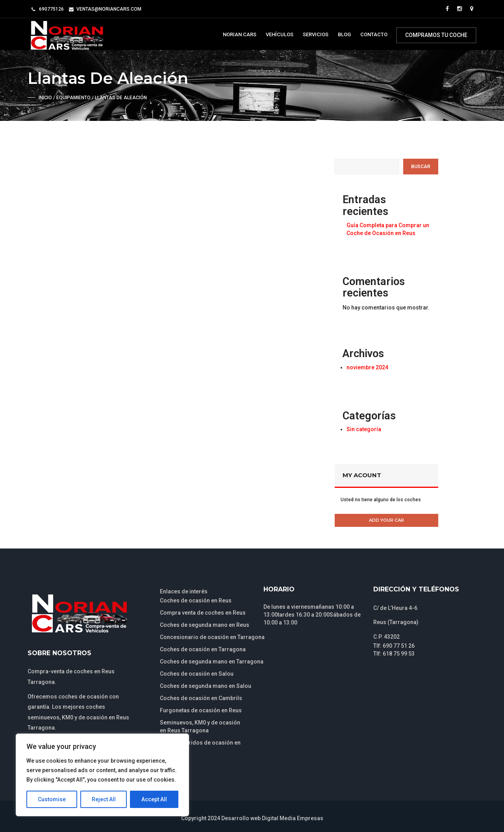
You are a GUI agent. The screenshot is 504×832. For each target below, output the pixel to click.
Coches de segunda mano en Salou (206, 686)
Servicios (316, 34)
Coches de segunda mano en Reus (205, 625)
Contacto (374, 34)
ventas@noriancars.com (109, 9)
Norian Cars (240, 34)
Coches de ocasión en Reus (196, 600)
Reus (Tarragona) (396, 622)
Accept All (154, 799)
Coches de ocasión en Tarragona (203, 649)
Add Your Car (386, 520)
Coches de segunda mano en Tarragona (212, 662)
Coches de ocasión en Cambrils (201, 698)
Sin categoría (364, 429)
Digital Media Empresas (293, 818)
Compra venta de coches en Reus (203, 613)
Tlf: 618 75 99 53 (394, 654)
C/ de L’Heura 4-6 (395, 608)
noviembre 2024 (367, 367)
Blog (344, 34)
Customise (52, 799)
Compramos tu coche (436, 35)
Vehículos (280, 34)
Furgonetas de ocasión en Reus (201, 710)
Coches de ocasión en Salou (197, 674)
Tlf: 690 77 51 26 (394, 646)
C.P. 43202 (386, 637)
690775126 (51, 9)
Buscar (421, 167)
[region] (102, 775)
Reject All (104, 799)
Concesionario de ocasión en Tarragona (212, 637)
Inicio (45, 98)
